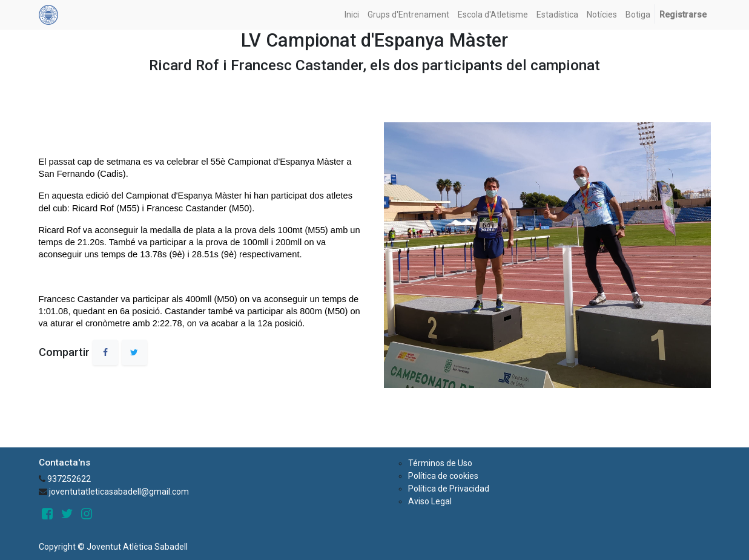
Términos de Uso (440, 463)
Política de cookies (443, 476)
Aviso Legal (430, 501)
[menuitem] (352, 15)
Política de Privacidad (449, 489)
